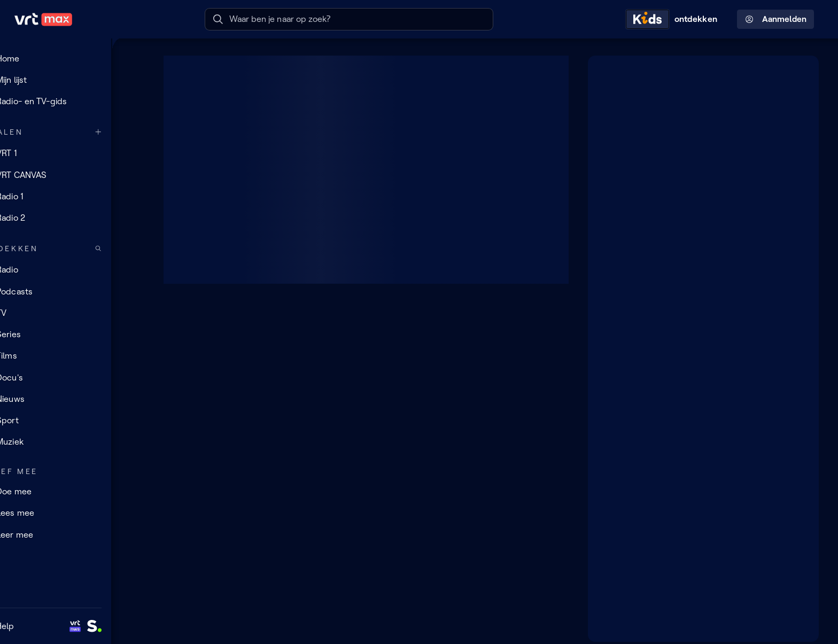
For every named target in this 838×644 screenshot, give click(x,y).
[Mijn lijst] (72, 80)
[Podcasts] (72, 291)
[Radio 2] (72, 218)
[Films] (72, 356)
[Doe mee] (72, 492)
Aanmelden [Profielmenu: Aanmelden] (776, 19)
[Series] (72, 335)
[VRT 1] (72, 153)
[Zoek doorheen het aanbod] (131, 249)
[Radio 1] (72, 196)
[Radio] (72, 270)
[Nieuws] (72, 399)
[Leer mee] (72, 534)
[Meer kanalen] (131, 132)
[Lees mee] (72, 513)
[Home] (72, 58)
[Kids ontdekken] (674, 19)
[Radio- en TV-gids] (72, 102)
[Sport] (72, 421)
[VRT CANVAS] (72, 175)
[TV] (72, 313)
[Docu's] (72, 377)
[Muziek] (72, 442)
